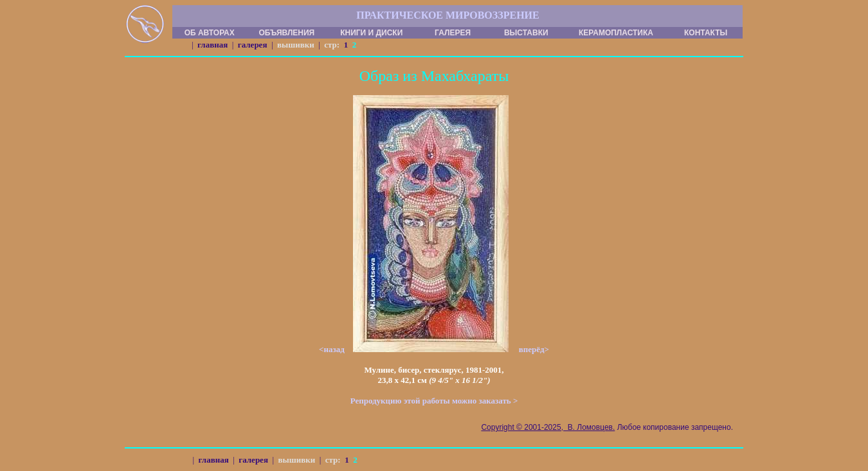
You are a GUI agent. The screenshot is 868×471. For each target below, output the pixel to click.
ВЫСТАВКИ (526, 33)
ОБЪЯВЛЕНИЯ (286, 33)
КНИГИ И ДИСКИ (371, 33)
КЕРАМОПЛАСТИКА (616, 33)
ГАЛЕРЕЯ (453, 33)
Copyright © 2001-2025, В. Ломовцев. (548, 427)
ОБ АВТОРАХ (210, 33)
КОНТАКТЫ (706, 33)
